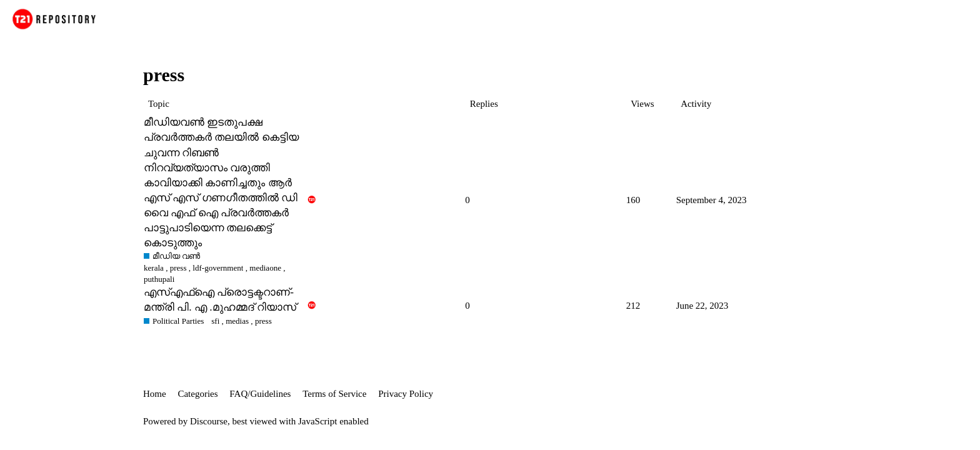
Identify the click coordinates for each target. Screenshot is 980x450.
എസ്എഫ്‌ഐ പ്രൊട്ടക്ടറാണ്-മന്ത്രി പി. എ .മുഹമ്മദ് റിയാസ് (220, 300)
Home (155, 394)
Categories (197, 394)
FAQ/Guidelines (260, 394)
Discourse (209, 421)
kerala (154, 268)
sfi (215, 321)
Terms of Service (334, 394)
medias (237, 321)
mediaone (265, 268)
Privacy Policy (406, 394)
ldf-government (218, 268)
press (178, 268)
